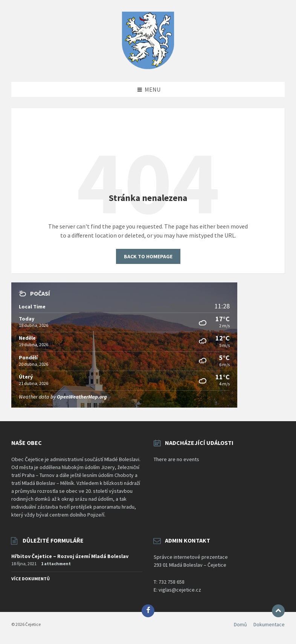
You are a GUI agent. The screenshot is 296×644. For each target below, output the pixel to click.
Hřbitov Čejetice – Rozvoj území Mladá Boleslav (70, 556)
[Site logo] (148, 67)
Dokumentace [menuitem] (269, 624)
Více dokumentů (31, 579)
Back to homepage (148, 256)
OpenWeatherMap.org (82, 397)
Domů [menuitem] (240, 624)
